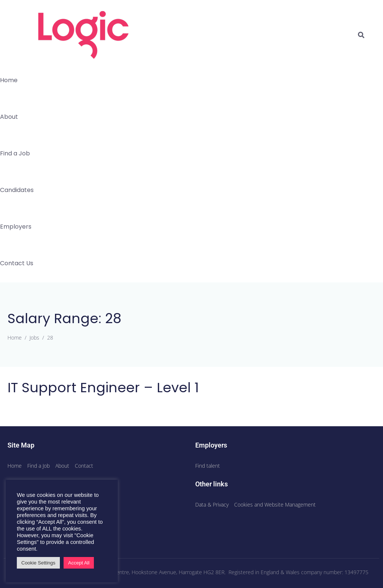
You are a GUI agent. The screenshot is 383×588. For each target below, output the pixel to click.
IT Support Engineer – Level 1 (103, 388)
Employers (16, 227)
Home (9, 80)
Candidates (17, 190)
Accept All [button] (79, 563)
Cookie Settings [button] (38, 563)
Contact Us (17, 263)
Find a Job (15, 153)
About (9, 117)
